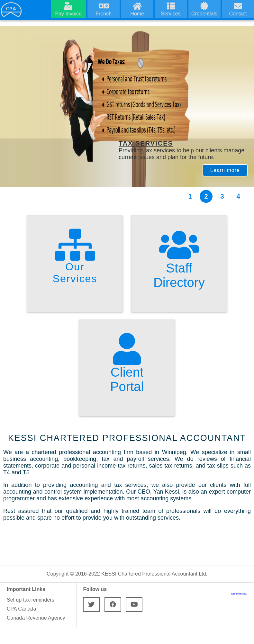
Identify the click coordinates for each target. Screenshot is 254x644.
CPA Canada (21, 609)
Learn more (225, 170)
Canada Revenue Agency (36, 618)
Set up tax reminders (31, 600)
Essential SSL (239, 594)
